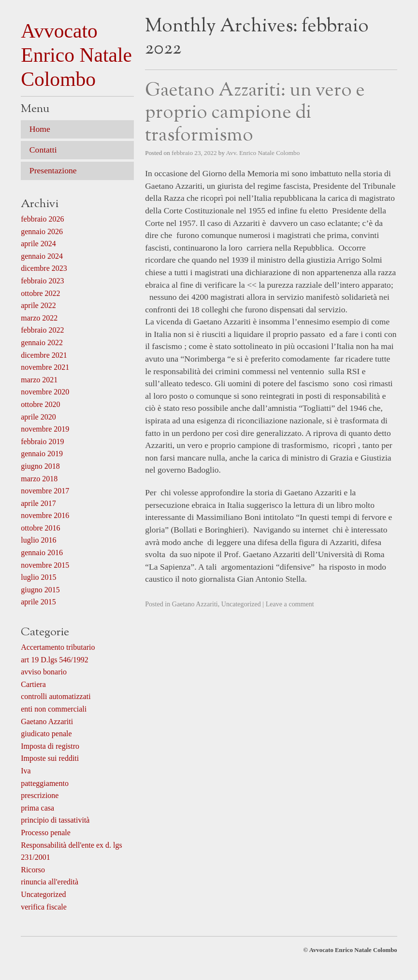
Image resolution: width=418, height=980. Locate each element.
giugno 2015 (40, 590)
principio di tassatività (55, 820)
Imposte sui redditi (50, 758)
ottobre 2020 (40, 404)
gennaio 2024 (42, 256)
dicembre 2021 (44, 355)
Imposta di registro (50, 746)
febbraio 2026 (42, 219)
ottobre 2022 (40, 293)
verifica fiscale (44, 907)
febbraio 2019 (42, 441)
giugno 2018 (40, 466)
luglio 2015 (38, 577)
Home (40, 129)
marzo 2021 (39, 380)
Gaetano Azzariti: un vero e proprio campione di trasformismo (255, 113)
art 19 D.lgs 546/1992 (55, 660)
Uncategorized (241, 604)
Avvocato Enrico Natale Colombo (76, 55)
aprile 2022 (38, 305)
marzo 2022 (39, 318)
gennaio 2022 (42, 343)
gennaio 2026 (42, 231)
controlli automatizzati (56, 696)
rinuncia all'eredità (50, 882)
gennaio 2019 (42, 454)
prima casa (37, 808)
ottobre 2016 (40, 528)
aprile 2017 (38, 503)
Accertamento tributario (58, 647)
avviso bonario (44, 672)
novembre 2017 (45, 491)
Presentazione (53, 170)
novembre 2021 (45, 367)
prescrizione (40, 795)
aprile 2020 (38, 417)
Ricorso (33, 870)
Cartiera (33, 684)
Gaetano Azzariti (195, 604)
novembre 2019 (45, 429)
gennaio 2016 (42, 553)
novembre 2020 (45, 392)
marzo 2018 (39, 479)
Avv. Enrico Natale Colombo (263, 153)
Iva (26, 771)
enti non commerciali (54, 709)
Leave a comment (290, 604)
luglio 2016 (38, 540)
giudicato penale (46, 734)
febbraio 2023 (42, 281)
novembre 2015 (45, 565)
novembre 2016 (45, 515)
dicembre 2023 (44, 268)
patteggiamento (45, 783)
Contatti (43, 150)
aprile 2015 (38, 602)
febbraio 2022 (42, 330)
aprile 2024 (38, 244)
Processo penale (46, 833)
